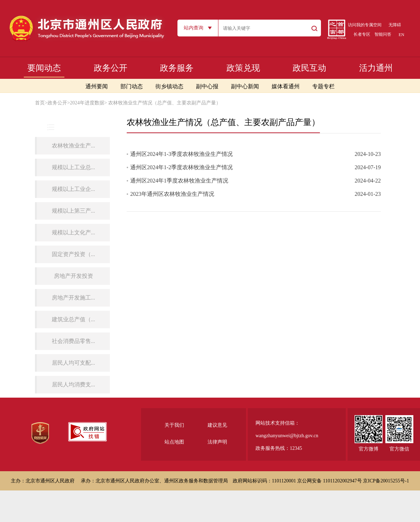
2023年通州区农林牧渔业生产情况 (172, 194)
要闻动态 (44, 68)
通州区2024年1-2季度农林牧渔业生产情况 (181, 167)
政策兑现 (243, 68)
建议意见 (217, 425)
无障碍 (395, 25)
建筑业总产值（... (73, 319)
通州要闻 (97, 86)
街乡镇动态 (169, 86)
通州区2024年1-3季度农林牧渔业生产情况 (181, 154)
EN (401, 35)
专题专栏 (323, 86)
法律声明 (217, 442)
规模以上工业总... (73, 167)
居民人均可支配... (73, 363)
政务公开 (111, 68)
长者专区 (362, 34)
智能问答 (383, 34)
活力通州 (376, 68)
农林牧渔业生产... (73, 146)
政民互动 (309, 68)
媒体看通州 (286, 86)
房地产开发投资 (73, 276)
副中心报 (207, 86)
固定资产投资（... (73, 254)
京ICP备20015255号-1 (386, 481)
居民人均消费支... (73, 384)
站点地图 (174, 442)
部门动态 (132, 86)
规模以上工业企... (73, 189)
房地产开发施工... (73, 298)
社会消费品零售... (73, 341)
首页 (40, 103)
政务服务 (177, 68)
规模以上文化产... (73, 232)
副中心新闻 (245, 86)
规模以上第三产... (73, 211)
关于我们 (174, 425)
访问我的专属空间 (365, 25)
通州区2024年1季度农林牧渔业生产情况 (179, 181)
